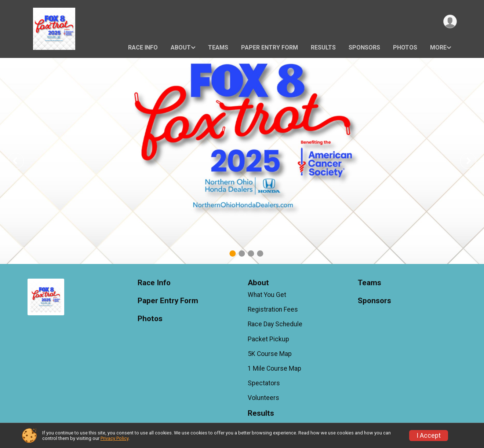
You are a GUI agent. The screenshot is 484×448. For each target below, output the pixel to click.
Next (474, 161)
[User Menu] (450, 21)
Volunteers (263, 398)
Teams (218, 47)
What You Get (267, 295)
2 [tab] (242, 254)
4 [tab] (260, 254)
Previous (21, 161)
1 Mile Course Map (274, 368)
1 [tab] (232, 254)
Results (323, 47)
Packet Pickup (268, 339)
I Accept (429, 436)
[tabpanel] (242, 161)
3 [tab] (251, 254)
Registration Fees (273, 309)
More (438, 47)
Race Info (143, 47)
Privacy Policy (114, 438)
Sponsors (364, 47)
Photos (405, 47)
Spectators (264, 383)
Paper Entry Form (270, 47)
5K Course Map (270, 354)
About (181, 47)
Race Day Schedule (275, 324)
